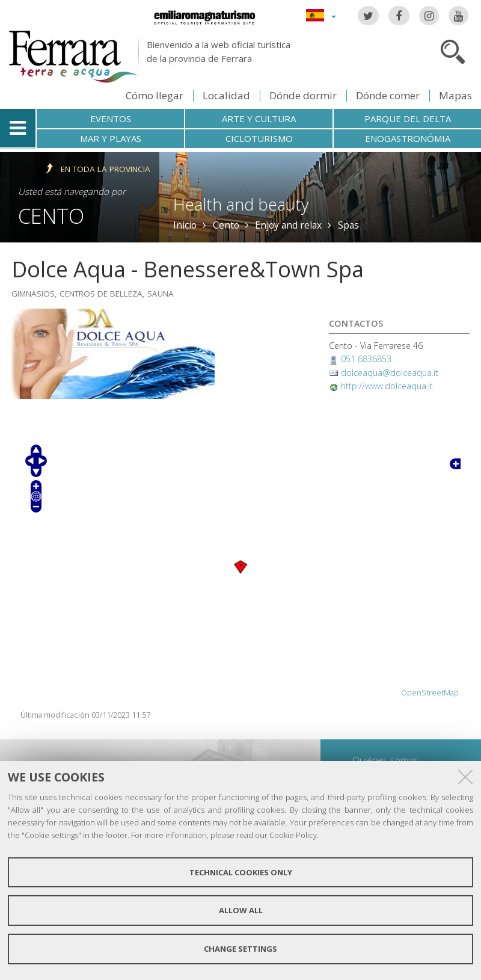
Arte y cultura (259, 119)
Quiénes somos (385, 760)
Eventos (111, 119)
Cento (51, 216)
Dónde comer (388, 95)
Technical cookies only (241, 872)
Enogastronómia (408, 138)
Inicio (185, 225)
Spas (348, 225)
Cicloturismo (259, 138)
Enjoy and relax (288, 225)
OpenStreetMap (430, 693)
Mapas (455, 95)
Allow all (241, 910)
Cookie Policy (293, 835)
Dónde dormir (303, 95)
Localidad (226, 95)
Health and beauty (241, 204)
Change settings (240, 949)
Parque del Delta (408, 119)
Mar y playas (111, 138)
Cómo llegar (155, 95)
